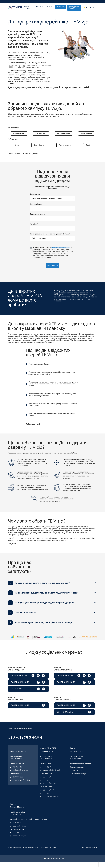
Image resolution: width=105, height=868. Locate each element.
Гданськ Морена (19, 135)
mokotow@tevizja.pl (21, 776)
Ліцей (88, 150)
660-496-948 (48, 773)
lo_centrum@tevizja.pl (51, 802)
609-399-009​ (18, 839)
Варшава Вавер (86, 135)
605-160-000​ (77, 777)
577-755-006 (48, 786)
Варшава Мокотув (64, 135)
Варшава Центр (41, 135)
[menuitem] (89, 8)
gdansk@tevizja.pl (20, 832)
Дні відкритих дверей (74, 8)
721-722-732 (17, 773)
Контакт (50, 7)
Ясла (17, 150)
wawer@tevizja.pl (79, 780)
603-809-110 (17, 829)
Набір (31, 735)
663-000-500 (18, 783)
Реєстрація (61, 7)
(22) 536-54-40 (48, 796)
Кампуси (39, 7)
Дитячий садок (39, 150)
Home (10, 735)
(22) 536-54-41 (48, 783)
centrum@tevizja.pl (50, 789)
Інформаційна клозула (89, 854)
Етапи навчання (28, 7)
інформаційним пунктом (60, 254)
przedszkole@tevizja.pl (51, 776)
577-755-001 (47, 799)
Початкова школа (65, 150)
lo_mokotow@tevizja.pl (22, 786)
